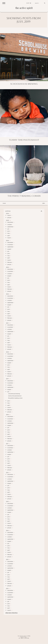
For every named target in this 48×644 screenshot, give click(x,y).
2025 (8, 220)
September (11, 227)
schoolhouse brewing (24, 84)
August (10, 249)
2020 (8, 352)
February (10, 262)
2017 (8, 444)
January (10, 218)
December (11, 222)
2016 (8, 473)
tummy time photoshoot (24, 140)
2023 (8, 267)
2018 (8, 415)
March (10, 215)
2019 (8, 379)
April (9, 236)
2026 (8, 213)
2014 (8, 531)
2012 (8, 589)
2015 (8, 502)
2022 (8, 294)
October (10, 225)
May (9, 233)
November (11, 245)
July (9, 229)
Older (44, 203)
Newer (4, 203)
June (9, 231)
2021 (8, 323)
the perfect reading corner (24, 196)
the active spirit (24, 8)
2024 (8, 241)
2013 (8, 559)
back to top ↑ (24, 637)
